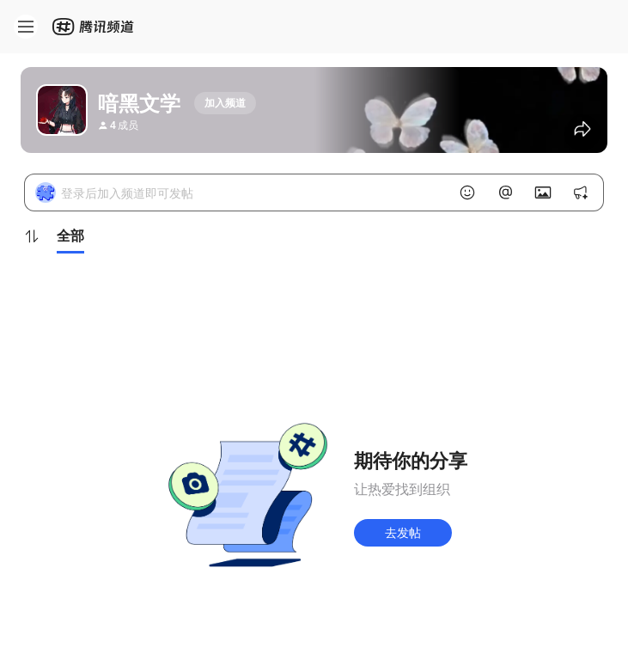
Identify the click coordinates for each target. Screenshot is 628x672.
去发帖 (403, 532)
